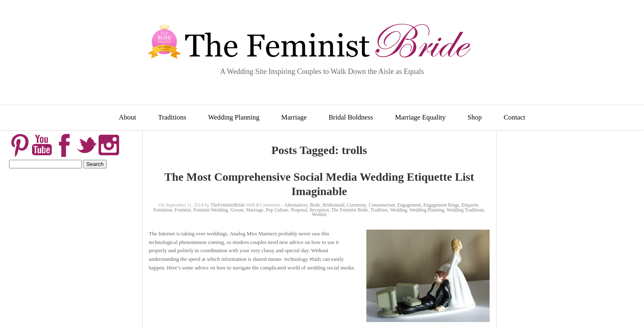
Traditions (172, 117)
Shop (475, 117)
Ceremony (356, 205)
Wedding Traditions (466, 210)
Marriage (294, 117)
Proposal (299, 210)
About (127, 117)
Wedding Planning (234, 117)
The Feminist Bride (350, 210)
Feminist (183, 210)
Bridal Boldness (351, 117)
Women (319, 214)
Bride (315, 205)
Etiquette (470, 205)
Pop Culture (277, 210)
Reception (319, 210)
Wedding (399, 210)
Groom (237, 210)
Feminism (163, 210)
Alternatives (296, 205)
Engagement (409, 205)
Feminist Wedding (211, 210)
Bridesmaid (333, 205)
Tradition (379, 210)
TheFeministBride (228, 205)
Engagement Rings (441, 205)
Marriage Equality (420, 117)
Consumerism (382, 205)
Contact (514, 117)
